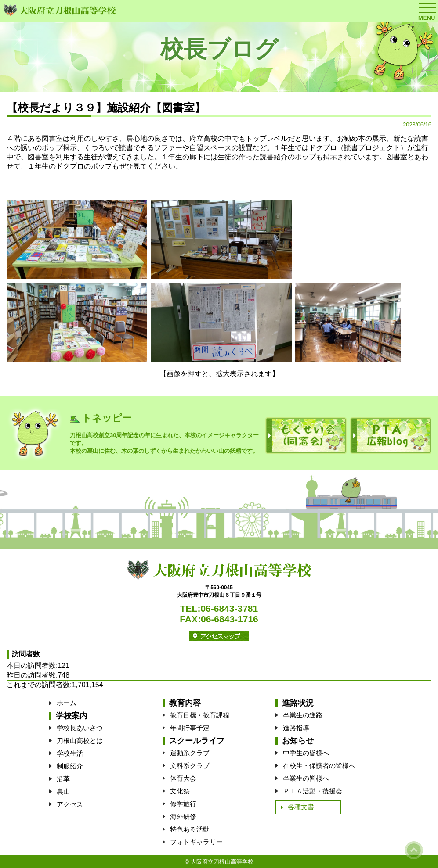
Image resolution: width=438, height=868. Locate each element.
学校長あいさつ (80, 728)
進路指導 (296, 728)
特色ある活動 (190, 829)
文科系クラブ (190, 766)
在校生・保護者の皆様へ (319, 766)
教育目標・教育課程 (200, 715)
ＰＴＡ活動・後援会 (313, 791)
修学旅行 (183, 804)
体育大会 (183, 778)
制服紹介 (70, 766)
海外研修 (183, 816)
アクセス (70, 804)
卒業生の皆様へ (306, 778)
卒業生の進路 (303, 715)
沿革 (63, 779)
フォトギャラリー (196, 842)
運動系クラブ (190, 753)
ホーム (67, 703)
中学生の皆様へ (306, 753)
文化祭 (180, 791)
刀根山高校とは (80, 741)
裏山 (63, 791)
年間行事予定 (190, 728)
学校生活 (70, 753)
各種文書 (301, 807)
